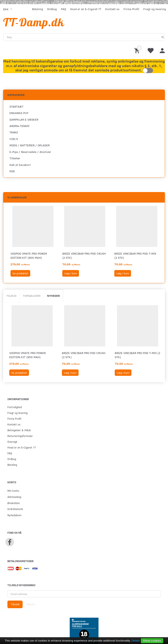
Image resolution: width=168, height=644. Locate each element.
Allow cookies (152, 641)
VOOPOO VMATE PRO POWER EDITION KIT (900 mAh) (29, 256)
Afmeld (30, 604)
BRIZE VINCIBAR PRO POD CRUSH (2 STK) (84, 256)
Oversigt (12, 442)
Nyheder (53, 296)
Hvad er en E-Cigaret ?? (86, 9)
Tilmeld (15, 604)
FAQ (63, 9)
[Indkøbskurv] (138, 50)
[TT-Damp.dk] (34, 22)
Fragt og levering (155, 9)
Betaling (38, 9)
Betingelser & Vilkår (19, 430)
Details (136, 641)
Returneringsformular (20, 436)
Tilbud (11, 296)
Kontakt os (112, 9)
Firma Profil (131, 9)
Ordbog (52, 9)
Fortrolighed (15, 407)
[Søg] (163, 37)
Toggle (148, 70)
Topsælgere (32, 296)
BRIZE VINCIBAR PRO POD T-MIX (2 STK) (135, 256)
